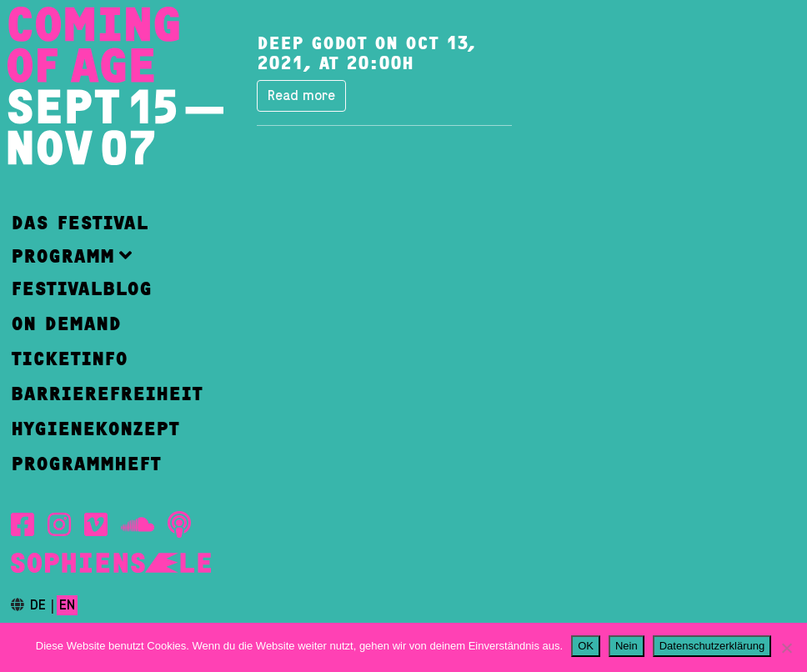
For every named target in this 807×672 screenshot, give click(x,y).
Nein (627, 646)
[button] (107, 256)
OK (586, 646)
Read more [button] (301, 96)
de (38, 605)
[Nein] (786, 648)
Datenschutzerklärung (712, 646)
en (67, 605)
